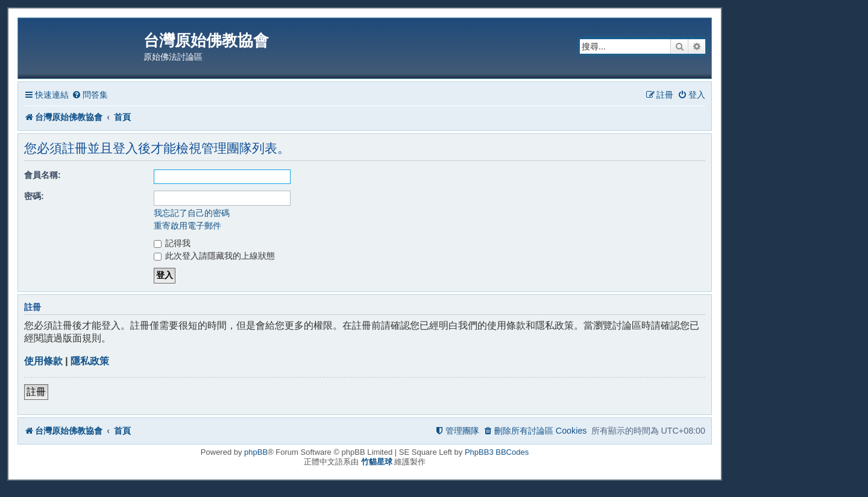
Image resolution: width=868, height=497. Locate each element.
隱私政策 (90, 361)
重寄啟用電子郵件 (187, 226)
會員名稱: (42, 175)
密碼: (34, 196)
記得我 (172, 243)
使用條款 (43, 361)
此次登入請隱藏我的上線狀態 (215, 256)
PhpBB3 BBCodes (497, 452)
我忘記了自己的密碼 (192, 213)
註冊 (36, 392)
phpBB (256, 452)
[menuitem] (90, 95)
